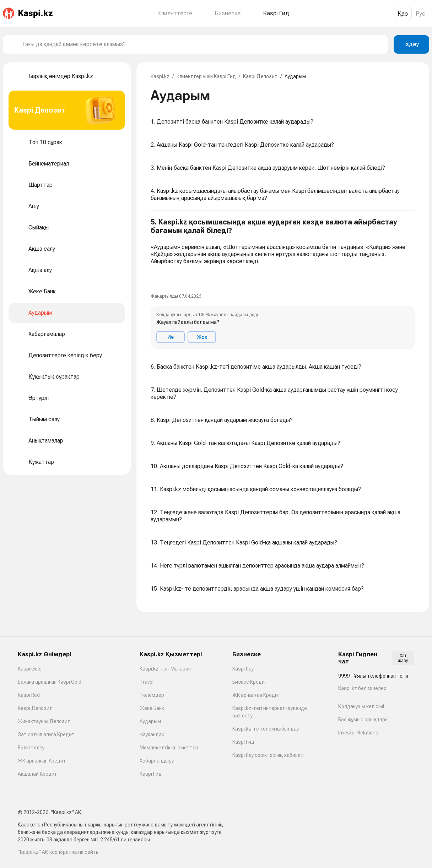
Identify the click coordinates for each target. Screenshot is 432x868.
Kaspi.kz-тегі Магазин (165, 669)
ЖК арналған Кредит (42, 761)
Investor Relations (358, 733)
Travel (147, 682)
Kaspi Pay (243, 669)
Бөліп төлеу (31, 748)
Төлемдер (152, 695)
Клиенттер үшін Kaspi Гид (206, 76)
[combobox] (202, 44)
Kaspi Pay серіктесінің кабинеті (268, 755)
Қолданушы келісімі (361, 706)
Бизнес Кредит (250, 682)
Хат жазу (403, 658)
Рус (420, 13)
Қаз (403, 13)
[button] (283, 283)
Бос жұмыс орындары (363, 720)
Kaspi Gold (30, 669)
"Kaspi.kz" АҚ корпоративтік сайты (59, 852)
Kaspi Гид (151, 774)
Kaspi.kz (160, 76)
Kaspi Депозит (260, 76)
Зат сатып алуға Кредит (46, 734)
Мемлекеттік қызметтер (169, 748)
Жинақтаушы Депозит (44, 721)
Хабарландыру (157, 761)
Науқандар (152, 734)
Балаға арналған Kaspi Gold (50, 682)
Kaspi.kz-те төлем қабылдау (266, 729)
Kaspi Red (29, 695)
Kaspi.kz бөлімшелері (363, 688)
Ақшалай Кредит (37, 774)
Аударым (150, 721)
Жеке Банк (152, 708)
